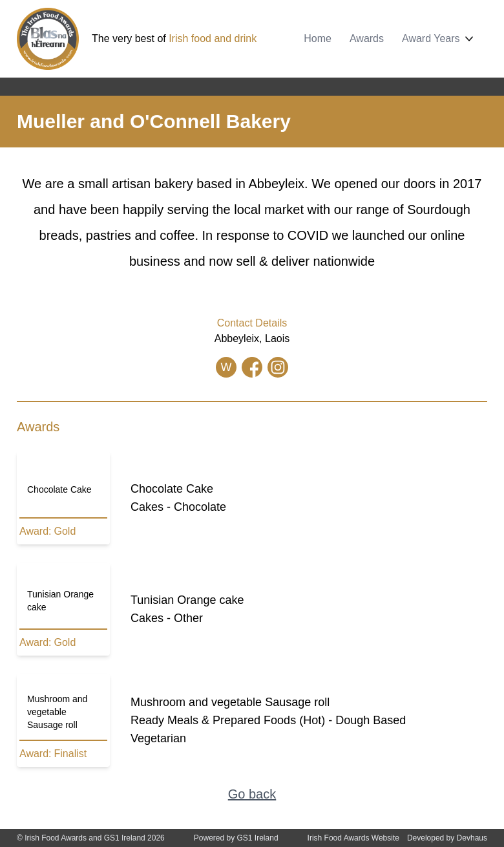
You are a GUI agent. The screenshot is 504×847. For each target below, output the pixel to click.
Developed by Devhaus (447, 838)
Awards (367, 38)
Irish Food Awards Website (353, 838)
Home (318, 38)
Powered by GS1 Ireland (236, 838)
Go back (252, 794)
